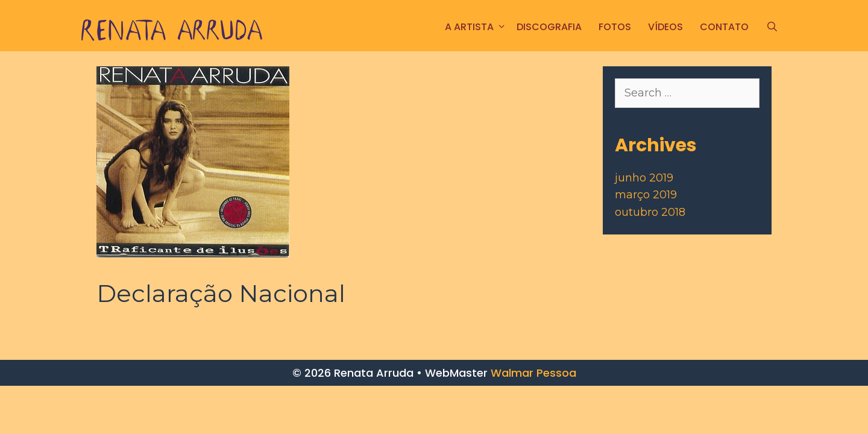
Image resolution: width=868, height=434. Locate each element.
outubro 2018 (650, 212)
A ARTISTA (476, 27)
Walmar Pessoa (533, 373)
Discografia (549, 27)
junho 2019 (644, 178)
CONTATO (724, 27)
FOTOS (615, 27)
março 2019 (646, 195)
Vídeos (665, 27)
